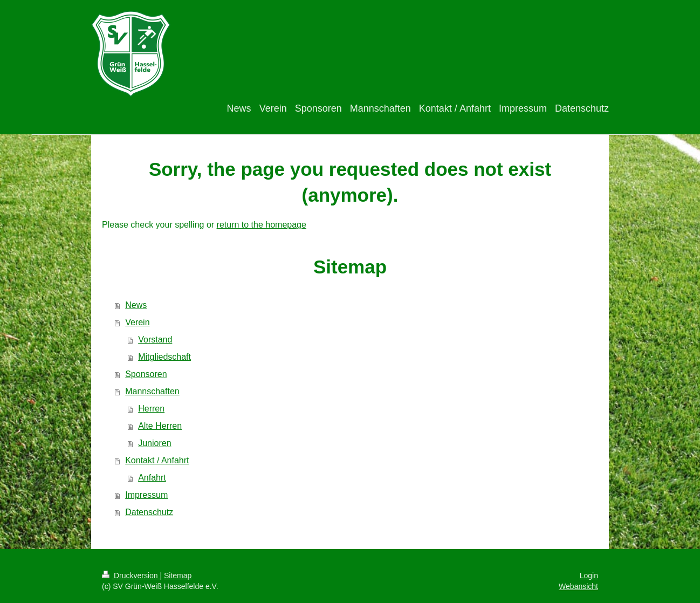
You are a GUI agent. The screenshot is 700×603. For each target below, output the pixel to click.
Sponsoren (146, 374)
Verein (137, 322)
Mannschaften (152, 391)
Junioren (155, 443)
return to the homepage (262, 225)
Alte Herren (160, 426)
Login (589, 575)
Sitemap (178, 575)
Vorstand (155, 340)
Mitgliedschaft (164, 357)
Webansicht (578, 586)
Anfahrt (152, 478)
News (136, 305)
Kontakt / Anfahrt (157, 460)
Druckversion (131, 575)
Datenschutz (149, 512)
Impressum (146, 495)
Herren (151, 409)
